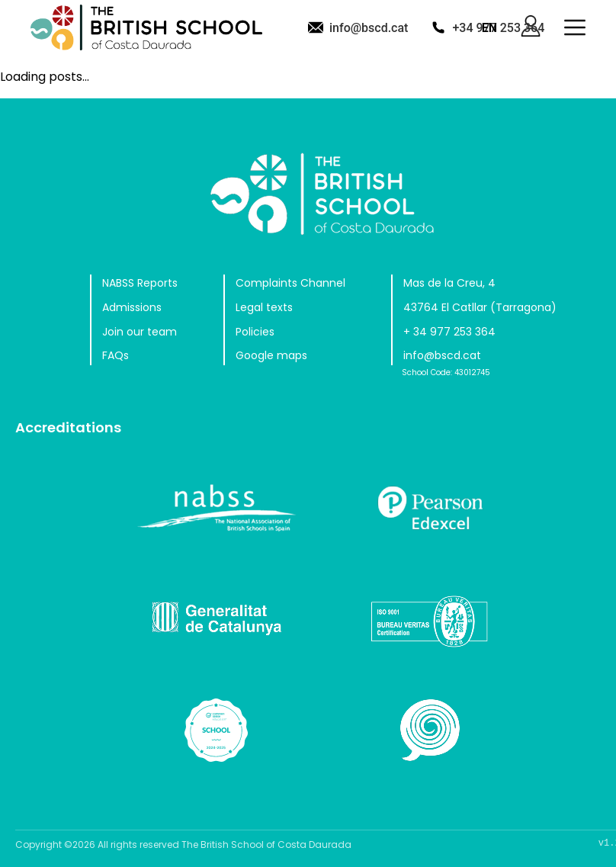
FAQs (115, 355)
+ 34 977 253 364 (449, 332)
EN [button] (489, 28)
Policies (255, 332)
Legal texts (264, 307)
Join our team (140, 332)
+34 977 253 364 (498, 28)
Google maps (271, 355)
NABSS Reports (140, 283)
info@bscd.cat (369, 28)
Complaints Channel (290, 283)
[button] (575, 27)
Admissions (132, 307)
